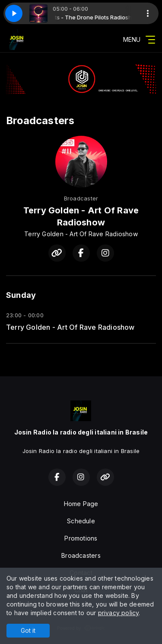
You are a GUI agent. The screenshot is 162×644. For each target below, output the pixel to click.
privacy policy (119, 613)
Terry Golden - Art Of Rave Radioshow (70, 327)
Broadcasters (81, 555)
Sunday (21, 295)
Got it (28, 630)
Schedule (81, 521)
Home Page (81, 504)
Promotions (81, 538)
